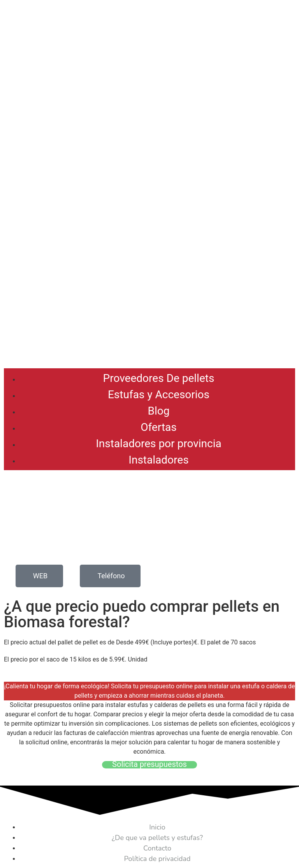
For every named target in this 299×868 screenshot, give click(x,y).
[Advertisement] (149, 306)
